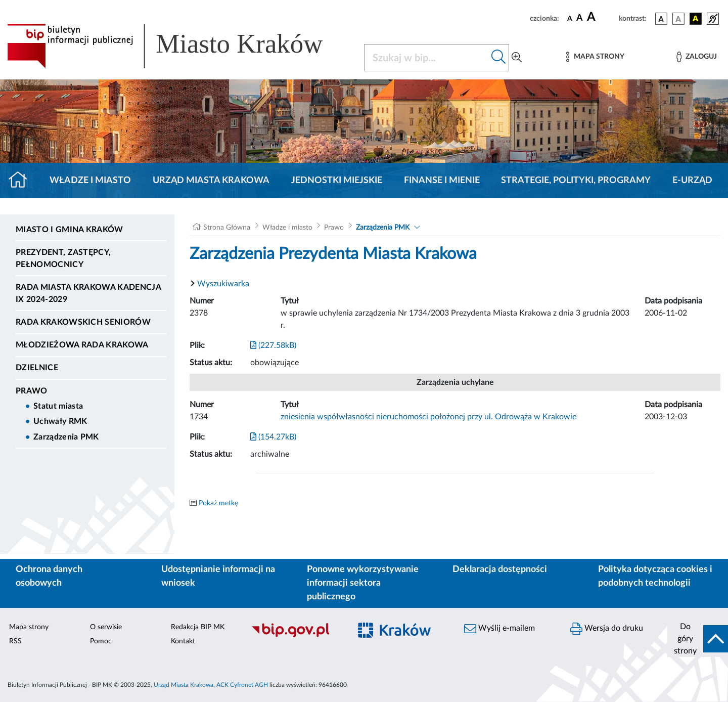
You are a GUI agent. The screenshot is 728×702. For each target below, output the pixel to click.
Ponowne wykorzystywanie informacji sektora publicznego (363, 583)
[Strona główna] (22, 181)
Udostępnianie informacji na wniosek (218, 576)
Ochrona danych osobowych (49, 576)
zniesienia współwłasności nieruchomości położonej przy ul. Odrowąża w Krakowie (428, 417)
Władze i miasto (90, 181)
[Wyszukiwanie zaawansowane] (517, 58)
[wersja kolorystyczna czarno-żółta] (696, 19)
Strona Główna (227, 228)
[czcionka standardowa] (570, 18)
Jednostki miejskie (337, 181)
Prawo (32, 391)
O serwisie (106, 627)
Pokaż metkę (218, 503)
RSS (15, 641)
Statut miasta (58, 406)
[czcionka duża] (601, 17)
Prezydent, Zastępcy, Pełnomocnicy (63, 258)
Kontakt (183, 641)
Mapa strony (29, 627)
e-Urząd (692, 181)
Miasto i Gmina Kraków (70, 230)
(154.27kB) (273, 437)
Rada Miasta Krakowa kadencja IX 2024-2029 (88, 293)
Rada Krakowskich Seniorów (83, 322)
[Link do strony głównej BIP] (179, 46)
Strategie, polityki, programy (576, 181)
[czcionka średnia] (580, 18)
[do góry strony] (698, 639)
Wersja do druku (607, 629)
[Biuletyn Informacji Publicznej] (296, 636)
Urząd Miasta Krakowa (211, 181)
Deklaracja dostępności (500, 569)
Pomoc (101, 641)
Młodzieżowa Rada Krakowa (82, 345)
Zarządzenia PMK (66, 437)
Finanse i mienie (442, 181)
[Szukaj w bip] (499, 58)
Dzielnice (37, 368)
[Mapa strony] (595, 57)
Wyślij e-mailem (499, 629)
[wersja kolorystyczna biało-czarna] (678, 19)
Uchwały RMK (60, 421)
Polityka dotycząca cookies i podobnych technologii (655, 576)
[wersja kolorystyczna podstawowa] (661, 19)
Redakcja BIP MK (198, 627)
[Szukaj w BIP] (426, 58)
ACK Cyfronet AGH (242, 685)
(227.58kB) (273, 345)
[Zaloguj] (697, 57)
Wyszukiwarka (223, 284)
